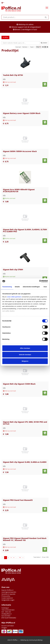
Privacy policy (6, 596)
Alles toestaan (25, 348)
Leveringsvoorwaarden (9, 592)
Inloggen (4, 628)
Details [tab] (17, 287)
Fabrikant (26, 47)
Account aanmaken (8, 626)
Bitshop (40, 640)
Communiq (32, 640)
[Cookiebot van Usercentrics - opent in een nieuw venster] (39, 281)
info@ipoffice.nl (7, 614)
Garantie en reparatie (8, 594)
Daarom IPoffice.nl (7, 590)
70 (20, 558)
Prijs (39, 47)
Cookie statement (7, 598)
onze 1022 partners (14, 297)
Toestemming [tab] (7, 287)
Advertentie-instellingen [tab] (31, 287)
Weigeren (25, 361)
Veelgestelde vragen (8, 600)
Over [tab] (45, 287)
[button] (25, 3)
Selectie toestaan (25, 355)
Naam (33, 47)
